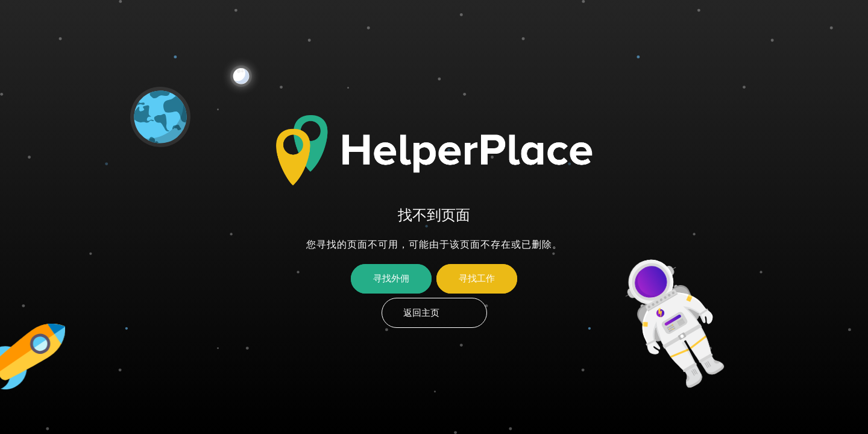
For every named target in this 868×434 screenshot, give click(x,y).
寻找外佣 (391, 279)
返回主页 (421, 313)
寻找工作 (477, 279)
